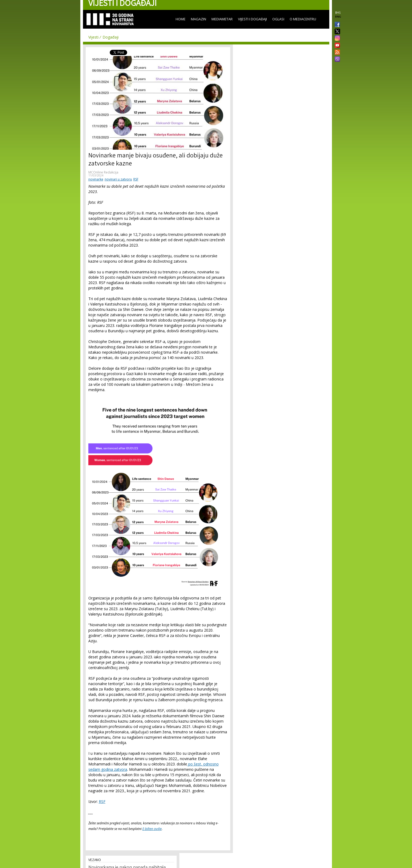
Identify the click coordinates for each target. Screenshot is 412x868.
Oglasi (278, 19)
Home (181, 19)
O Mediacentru (303, 19)
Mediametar (222, 19)
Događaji (111, 37)
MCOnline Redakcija (103, 172)
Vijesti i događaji (252, 19)
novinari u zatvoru (118, 179)
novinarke (96, 179)
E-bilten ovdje (152, 829)
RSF (136, 179)
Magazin (199, 19)
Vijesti (93, 37)
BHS (338, 13)
